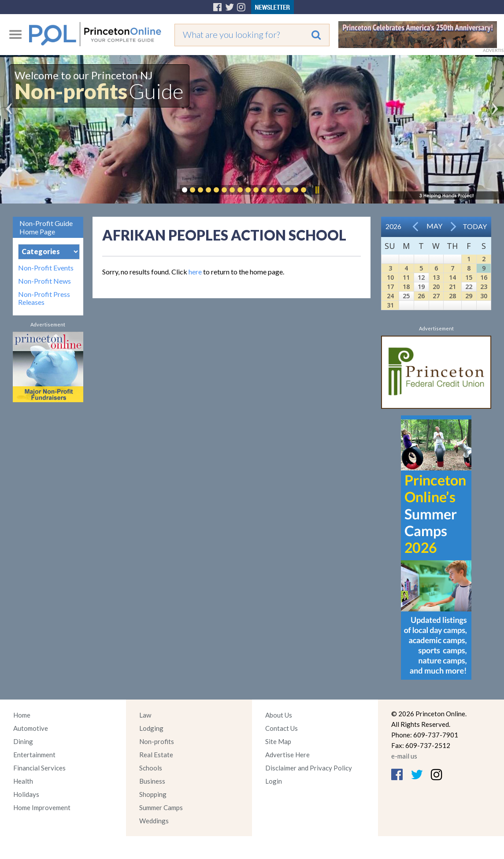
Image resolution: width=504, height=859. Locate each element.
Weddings (154, 821)
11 (406, 277)
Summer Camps (161, 807)
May (434, 226)
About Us (279, 715)
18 (406, 287)
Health (23, 781)
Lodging (151, 728)
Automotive (31, 728)
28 (452, 296)
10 (390, 277)
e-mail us (404, 756)
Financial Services (39, 768)
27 (436, 296)
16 (484, 277)
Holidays (26, 794)
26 (421, 296)
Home (22, 715)
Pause (317, 190)
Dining (23, 741)
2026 (393, 226)
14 (452, 277)
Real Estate (156, 755)
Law (145, 715)
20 (436, 287)
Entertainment (34, 755)
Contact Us (282, 728)
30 (484, 296)
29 (469, 296)
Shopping (153, 794)
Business (152, 781)
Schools (151, 768)
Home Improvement (42, 807)
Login (274, 781)
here (195, 272)
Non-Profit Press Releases (44, 298)
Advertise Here (287, 755)
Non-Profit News (44, 281)
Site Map (278, 741)
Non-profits (157, 741)
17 (390, 287)
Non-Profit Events (46, 268)
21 (452, 287)
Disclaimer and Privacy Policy (309, 768)
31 (390, 305)
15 (469, 277)
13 (436, 277)
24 (390, 296)
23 (484, 287)
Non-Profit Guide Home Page (46, 227)
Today (475, 226)
